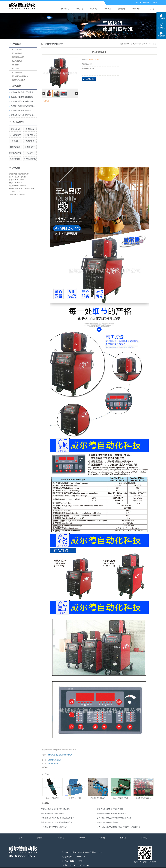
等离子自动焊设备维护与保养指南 (110, 809)
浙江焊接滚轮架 (17, 61)
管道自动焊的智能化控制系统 (22, 97)
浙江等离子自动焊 (18, 57)
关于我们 (79, 9)
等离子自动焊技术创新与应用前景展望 (112, 813)
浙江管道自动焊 (17, 49)
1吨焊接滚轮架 (15, 135)
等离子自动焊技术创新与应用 (52, 813)
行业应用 (108, 9)
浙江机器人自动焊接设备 (20, 76)
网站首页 (65, 9)
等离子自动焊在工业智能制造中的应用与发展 (114, 818)
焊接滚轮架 (30, 129)
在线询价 (89, 79)
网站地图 (146, 2)
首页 (21, 838)
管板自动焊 (59, 755)
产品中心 (93, 9)
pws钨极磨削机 (30, 159)
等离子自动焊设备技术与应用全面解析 (56, 809)
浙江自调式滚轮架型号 (143, 798)
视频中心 (136, 9)
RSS (151, 2)
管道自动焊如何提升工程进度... (23, 92)
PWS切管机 (30, 135)
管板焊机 (15, 141)
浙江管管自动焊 (53, 763)
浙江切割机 (16, 69)
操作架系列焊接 (15, 153)
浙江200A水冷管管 (75, 798)
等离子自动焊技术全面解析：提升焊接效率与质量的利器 (118, 827)
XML (156, 2)
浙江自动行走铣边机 (19, 80)
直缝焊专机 (30, 141)
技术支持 (123, 838)
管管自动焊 (15, 129)
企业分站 (139, 2)
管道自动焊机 (30, 147)
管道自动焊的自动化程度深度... (23, 115)
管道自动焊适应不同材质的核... (23, 101)
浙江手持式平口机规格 (121, 798)
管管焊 (30, 153)
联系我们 (150, 9)
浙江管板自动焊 (17, 53)
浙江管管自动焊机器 (54, 760)
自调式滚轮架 (15, 147)
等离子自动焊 (68, 755)
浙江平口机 (16, 65)
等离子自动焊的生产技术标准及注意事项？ (58, 818)
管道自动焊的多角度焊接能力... (23, 111)
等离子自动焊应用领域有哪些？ (109, 822)
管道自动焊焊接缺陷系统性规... (23, 106)
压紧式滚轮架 (15, 159)
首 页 (133, 44)
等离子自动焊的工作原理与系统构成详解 (57, 822)
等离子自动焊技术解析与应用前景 (54, 827)
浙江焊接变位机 (17, 72)
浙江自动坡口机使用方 (98, 798)
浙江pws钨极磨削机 (52, 798)
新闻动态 (122, 9)
